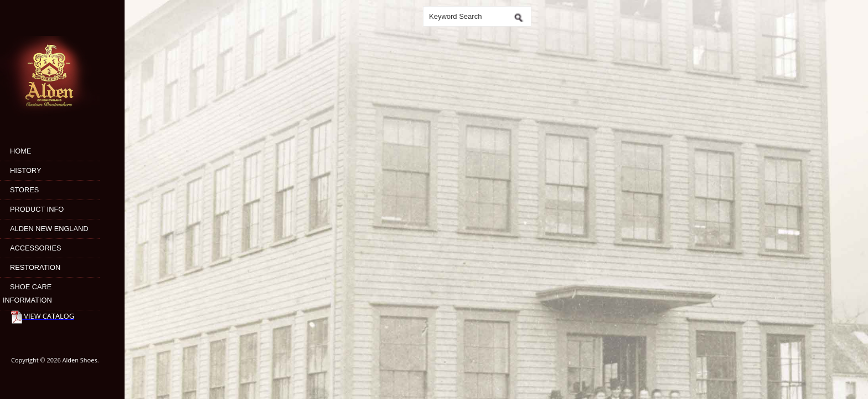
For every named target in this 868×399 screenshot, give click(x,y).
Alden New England (49, 229)
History (25, 170)
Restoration (35, 267)
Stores (24, 190)
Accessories (35, 248)
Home (20, 151)
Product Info (37, 209)
